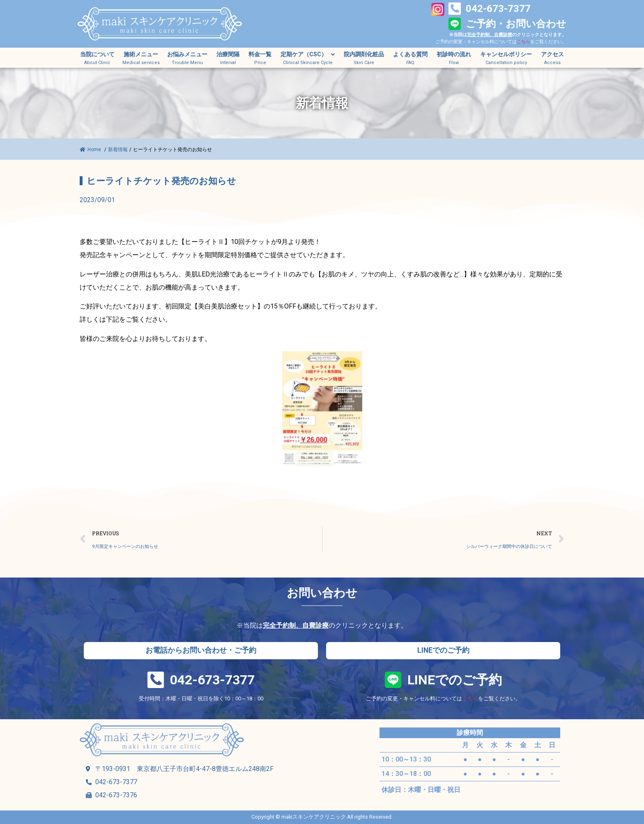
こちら (523, 42)
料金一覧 (260, 54)
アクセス (552, 54)
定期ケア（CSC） (308, 55)
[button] (201, 651)
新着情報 (118, 150)
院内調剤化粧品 (364, 54)
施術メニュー (141, 54)
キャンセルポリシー (506, 54)
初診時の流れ (454, 54)
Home (91, 150)
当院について (97, 54)
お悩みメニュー (187, 54)
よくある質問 (410, 54)
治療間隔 (228, 54)
